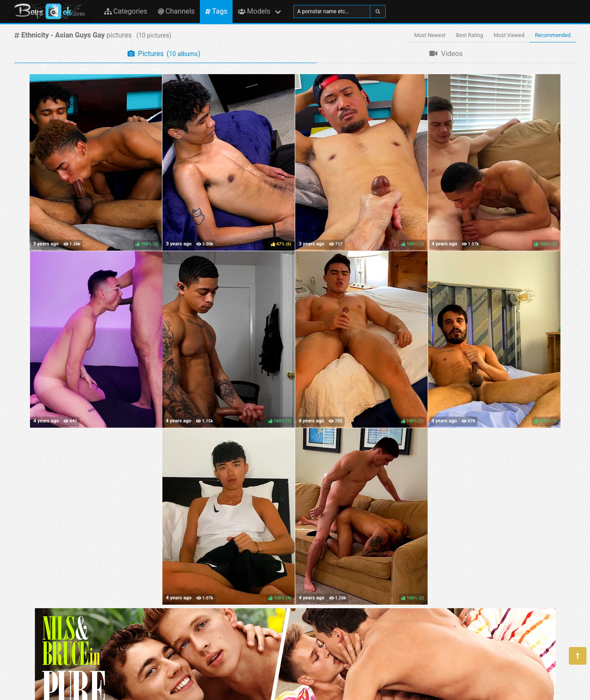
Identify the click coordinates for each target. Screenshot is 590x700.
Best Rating (470, 35)
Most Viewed (509, 35)
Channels (176, 11)
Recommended (553, 35)
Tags (216, 11)
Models (254, 11)
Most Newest (430, 35)
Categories (126, 11)
